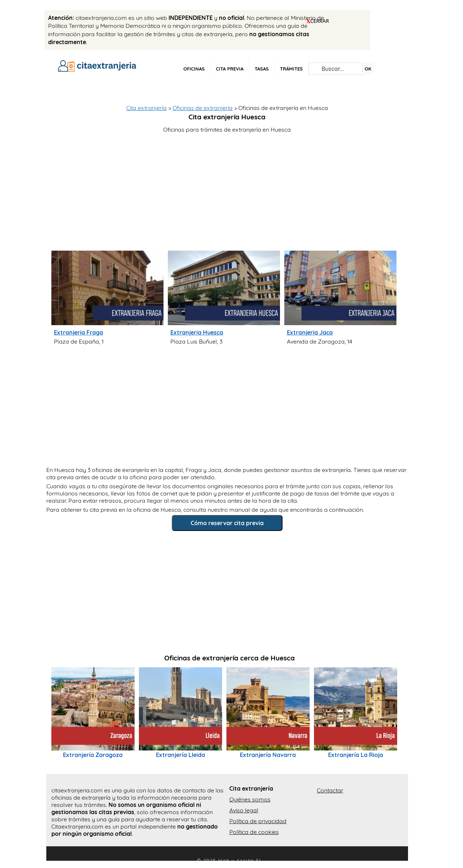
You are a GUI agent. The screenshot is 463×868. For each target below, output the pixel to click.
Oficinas (194, 69)
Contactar (330, 790)
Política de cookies (254, 832)
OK (368, 69)
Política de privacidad (258, 821)
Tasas (262, 69)
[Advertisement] (230, 189)
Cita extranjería (146, 108)
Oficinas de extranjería (203, 108)
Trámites (291, 69)
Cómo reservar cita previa (227, 523)
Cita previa (230, 69)
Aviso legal (244, 810)
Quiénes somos (250, 799)
